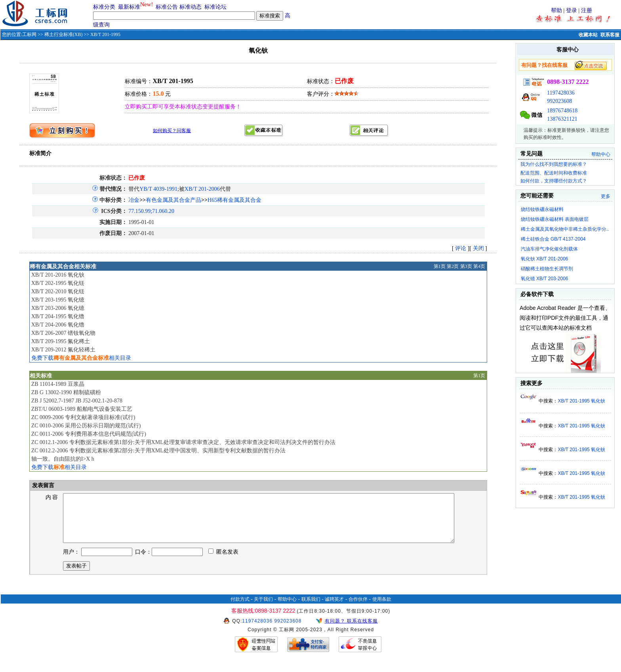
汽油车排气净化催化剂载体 (549, 249)
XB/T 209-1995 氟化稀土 (61, 341)
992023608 (559, 101)
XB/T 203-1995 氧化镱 (58, 300)
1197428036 (561, 93)
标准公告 (167, 7)
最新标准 (129, 7)
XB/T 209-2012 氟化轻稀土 (63, 350)
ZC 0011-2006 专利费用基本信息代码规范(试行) (89, 434)
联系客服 (610, 35)
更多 (606, 196)
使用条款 (382, 609)
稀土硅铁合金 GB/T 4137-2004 (553, 239)
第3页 (466, 266)
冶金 (134, 200)
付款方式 (240, 609)
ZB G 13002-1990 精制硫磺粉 (66, 392)
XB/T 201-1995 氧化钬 (581, 401)
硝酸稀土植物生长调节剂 (547, 269)
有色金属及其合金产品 (173, 200)
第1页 (440, 266)
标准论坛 (215, 7)
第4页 (479, 266)
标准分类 (104, 7)
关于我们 (263, 609)
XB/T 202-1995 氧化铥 (58, 283)
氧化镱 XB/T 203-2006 (545, 279)
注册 (587, 10)
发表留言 (43, 485)
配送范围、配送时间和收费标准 (554, 173)
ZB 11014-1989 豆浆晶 (58, 384)
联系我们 (311, 609)
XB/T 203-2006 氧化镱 (58, 308)
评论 (461, 248)
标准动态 (190, 7)
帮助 (556, 10)
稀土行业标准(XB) (64, 34)
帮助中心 (601, 154)
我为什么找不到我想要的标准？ (554, 164)
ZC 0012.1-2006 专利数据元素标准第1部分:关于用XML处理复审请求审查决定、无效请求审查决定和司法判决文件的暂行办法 (183, 442)
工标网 (29, 34)
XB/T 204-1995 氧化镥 (58, 316)
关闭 (478, 248)
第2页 (453, 266)
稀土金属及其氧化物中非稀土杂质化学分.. (565, 229)
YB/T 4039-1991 (158, 189)
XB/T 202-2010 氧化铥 (58, 291)
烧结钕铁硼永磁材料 (542, 209)
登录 (571, 10)
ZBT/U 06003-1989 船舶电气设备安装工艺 (82, 409)
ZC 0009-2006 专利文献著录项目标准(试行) (83, 417)
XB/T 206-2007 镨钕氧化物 (63, 333)
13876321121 (562, 119)
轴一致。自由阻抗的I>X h (63, 459)
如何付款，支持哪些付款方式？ (554, 181)
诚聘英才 (334, 609)
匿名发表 (223, 561)
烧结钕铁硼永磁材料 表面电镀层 (555, 219)
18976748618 (562, 111)
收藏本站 (588, 35)
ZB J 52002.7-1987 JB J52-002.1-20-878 (77, 401)
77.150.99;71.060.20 (151, 211)
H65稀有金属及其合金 (234, 200)
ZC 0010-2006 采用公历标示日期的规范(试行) (86, 426)
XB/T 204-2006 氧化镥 (58, 325)
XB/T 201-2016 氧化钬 (58, 275)
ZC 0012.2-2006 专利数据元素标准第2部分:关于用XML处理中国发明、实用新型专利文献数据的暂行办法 (158, 451)
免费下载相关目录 (81, 358)
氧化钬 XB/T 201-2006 (545, 259)
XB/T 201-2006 (202, 189)
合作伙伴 (358, 609)
